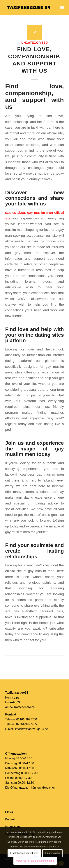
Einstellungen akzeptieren (24, 853)
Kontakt (10, 819)
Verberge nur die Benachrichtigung (35, 861)
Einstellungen (52, 853)
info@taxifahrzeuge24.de (31, 729)
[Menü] (62, 7)
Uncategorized (34, 43)
